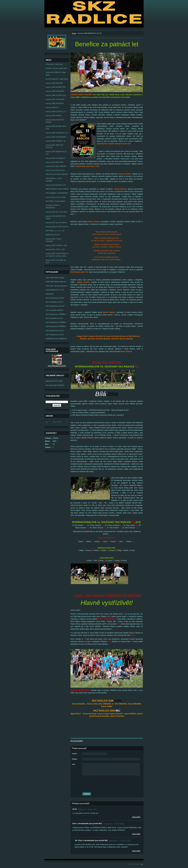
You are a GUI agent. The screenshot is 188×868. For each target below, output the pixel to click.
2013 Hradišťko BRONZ (55, 310)
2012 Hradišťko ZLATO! (55, 302)
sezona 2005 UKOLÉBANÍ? (56, 137)
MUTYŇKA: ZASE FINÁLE (56, 201)
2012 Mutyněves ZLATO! (55, 306)
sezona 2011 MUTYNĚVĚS (56, 166)
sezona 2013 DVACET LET (56, 185)
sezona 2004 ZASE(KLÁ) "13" (57, 133)
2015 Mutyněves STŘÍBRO (56, 326)
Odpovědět (136, 817)
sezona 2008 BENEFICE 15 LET (56, 153)
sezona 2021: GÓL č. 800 (55, 249)
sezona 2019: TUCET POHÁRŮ (54, 240)
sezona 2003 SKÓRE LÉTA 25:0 (56, 128)
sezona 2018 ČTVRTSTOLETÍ (57, 227)
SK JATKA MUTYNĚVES (55, 385)
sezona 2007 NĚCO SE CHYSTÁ (54, 146)
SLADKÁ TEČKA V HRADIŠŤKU (53, 207)
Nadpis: (75, 759)
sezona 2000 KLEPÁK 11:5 (56, 112)
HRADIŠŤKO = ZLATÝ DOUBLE (54, 180)
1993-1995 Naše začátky (55, 278)
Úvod (74, 33)
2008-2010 (50, 294)
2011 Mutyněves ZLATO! (55, 298)
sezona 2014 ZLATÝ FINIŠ (56, 197)
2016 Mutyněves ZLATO (55, 331)
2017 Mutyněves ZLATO (55, 335)
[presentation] (107, 784)
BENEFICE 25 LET (53, 235)
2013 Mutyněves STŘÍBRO (56, 314)
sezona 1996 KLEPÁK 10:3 (56, 95)
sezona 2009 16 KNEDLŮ (55, 158)
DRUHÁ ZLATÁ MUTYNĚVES (57, 174)
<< (47, 422)
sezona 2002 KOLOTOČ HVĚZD (55, 121)
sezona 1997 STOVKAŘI (55, 99)
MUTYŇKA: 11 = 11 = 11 (55, 231)
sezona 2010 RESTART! (55, 162)
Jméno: (75, 754)
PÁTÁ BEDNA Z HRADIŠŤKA (57, 193)
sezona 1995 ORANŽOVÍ (55, 91)
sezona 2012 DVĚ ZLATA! (55, 170)
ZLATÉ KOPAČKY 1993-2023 (57, 79)
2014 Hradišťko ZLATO (54, 318)
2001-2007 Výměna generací (56, 286)
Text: (74, 764)
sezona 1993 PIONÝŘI (54, 83)
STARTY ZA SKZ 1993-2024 (56, 68)
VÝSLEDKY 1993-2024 (54, 64)
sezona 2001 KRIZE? (54, 116)
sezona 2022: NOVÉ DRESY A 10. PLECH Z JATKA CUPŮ (57, 255)
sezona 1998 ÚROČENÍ (55, 103)
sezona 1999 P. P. (52, 107)
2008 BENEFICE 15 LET (55, 290)
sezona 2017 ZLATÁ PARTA (56, 223)
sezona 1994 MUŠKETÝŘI (56, 87)
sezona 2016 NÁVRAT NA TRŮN (55, 217)
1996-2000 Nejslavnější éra (56, 282)
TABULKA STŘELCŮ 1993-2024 (56, 74)
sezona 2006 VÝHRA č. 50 (56, 141)
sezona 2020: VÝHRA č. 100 (56, 245)
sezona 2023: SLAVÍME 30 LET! (56, 261)
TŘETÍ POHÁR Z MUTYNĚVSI (57, 189)
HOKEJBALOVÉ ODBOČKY (56, 339)
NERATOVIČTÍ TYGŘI (54, 381)
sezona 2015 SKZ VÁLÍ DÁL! (56, 212)
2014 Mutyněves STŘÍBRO (56, 322)
